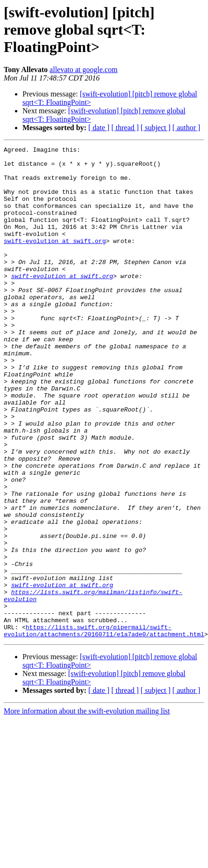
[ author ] (186, 128)
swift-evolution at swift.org (55, 260)
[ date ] (99, 128)
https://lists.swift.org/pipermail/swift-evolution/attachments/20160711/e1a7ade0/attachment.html (104, 728)
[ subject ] (156, 128)
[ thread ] (125, 128)
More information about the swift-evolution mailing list (87, 809)
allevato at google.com (83, 70)
